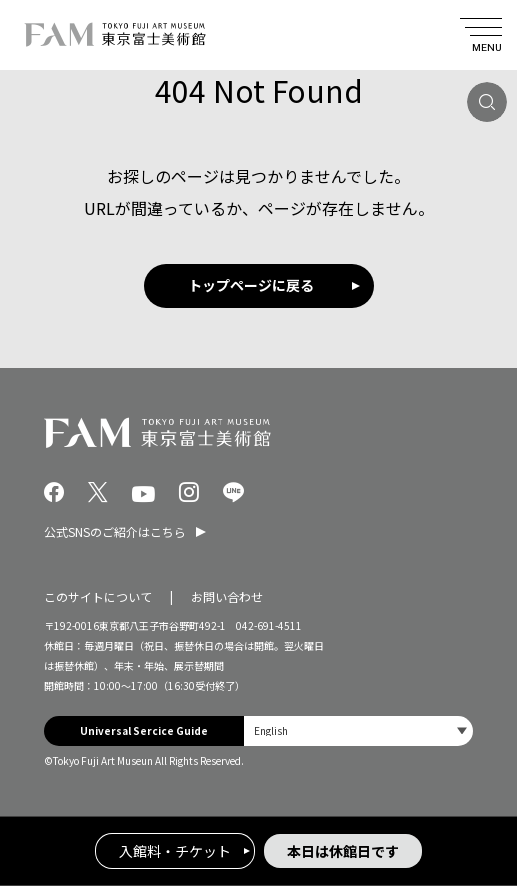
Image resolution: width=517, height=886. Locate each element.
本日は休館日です (343, 851)
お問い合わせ (227, 596)
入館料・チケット (175, 851)
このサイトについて (98, 596)
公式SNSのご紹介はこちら (115, 531)
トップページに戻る (251, 285)
